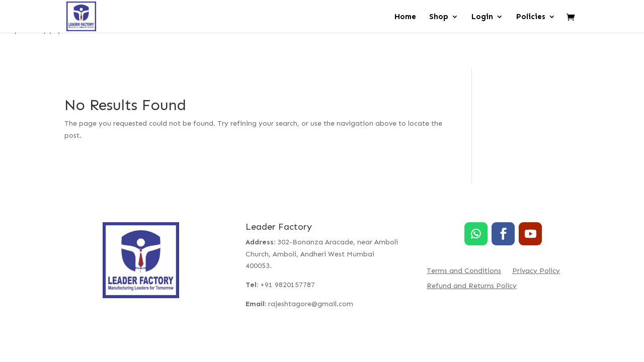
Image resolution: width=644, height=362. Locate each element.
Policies (531, 17)
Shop (439, 17)
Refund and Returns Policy (472, 286)
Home (405, 17)
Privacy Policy (536, 271)
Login (482, 17)
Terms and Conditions (464, 271)
